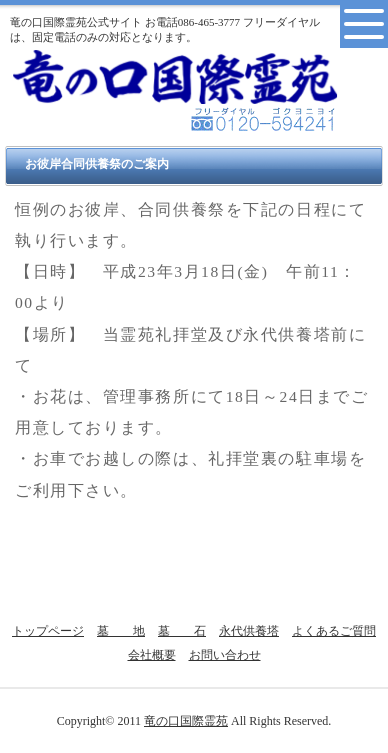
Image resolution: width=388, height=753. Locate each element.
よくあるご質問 (334, 631)
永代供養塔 (249, 631)
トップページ (48, 631)
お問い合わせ (225, 655)
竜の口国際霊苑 (186, 721)
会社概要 (152, 655)
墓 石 (182, 631)
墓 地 (121, 631)
